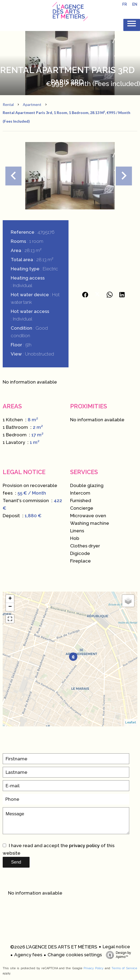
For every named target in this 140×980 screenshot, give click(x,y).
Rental (8, 104)
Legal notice (116, 947)
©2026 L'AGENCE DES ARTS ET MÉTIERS (54, 947)
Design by (117, 955)
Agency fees (28, 955)
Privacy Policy (94, 968)
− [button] (10, 607)
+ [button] (10, 599)
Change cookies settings (75, 955)
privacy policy (84, 846)
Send (16, 862)
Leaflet (131, 722)
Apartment (32, 104)
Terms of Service (124, 968)
